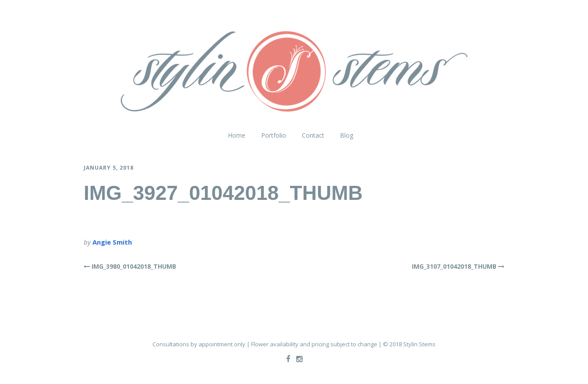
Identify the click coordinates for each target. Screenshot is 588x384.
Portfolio (274, 135)
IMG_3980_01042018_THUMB (134, 266)
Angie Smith (112, 242)
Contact (313, 135)
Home (237, 135)
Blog (347, 135)
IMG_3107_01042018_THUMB (454, 266)
